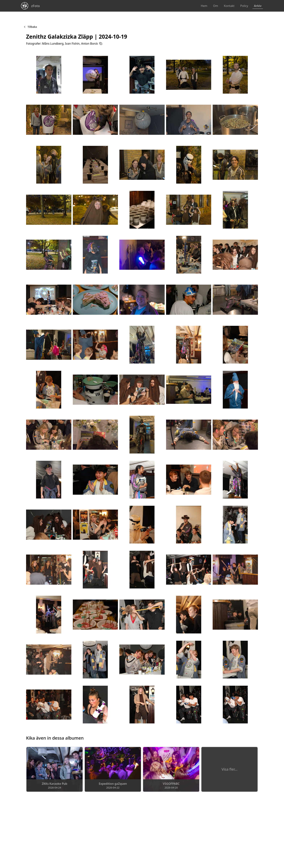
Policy (244, 6)
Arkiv (258, 6)
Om (215, 6)
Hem (204, 6)
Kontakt (229, 6)
